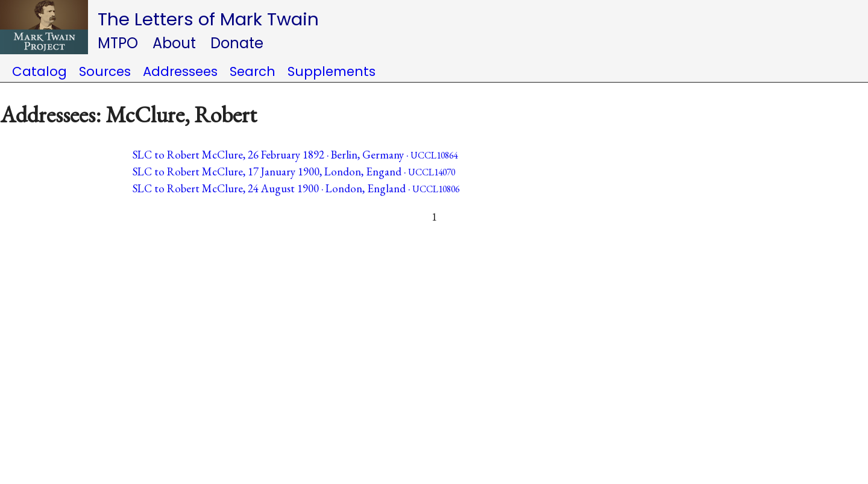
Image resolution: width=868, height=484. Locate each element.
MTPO (118, 43)
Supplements (332, 71)
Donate (237, 43)
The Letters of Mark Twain (208, 19)
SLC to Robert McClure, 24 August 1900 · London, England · (296, 188)
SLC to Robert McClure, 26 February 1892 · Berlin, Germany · (295, 155)
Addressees (180, 71)
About (174, 43)
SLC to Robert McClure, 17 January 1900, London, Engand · (294, 171)
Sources (105, 71)
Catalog (39, 71)
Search (253, 71)
